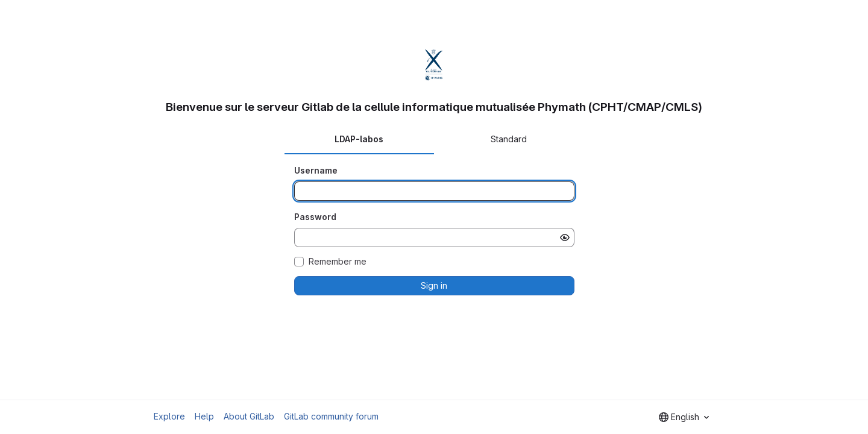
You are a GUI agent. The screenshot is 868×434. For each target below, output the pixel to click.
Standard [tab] (509, 139)
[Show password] (565, 237)
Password (315, 217)
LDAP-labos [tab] (359, 139)
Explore (169, 416)
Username (316, 170)
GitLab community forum (331, 416)
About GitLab (249, 416)
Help (204, 416)
